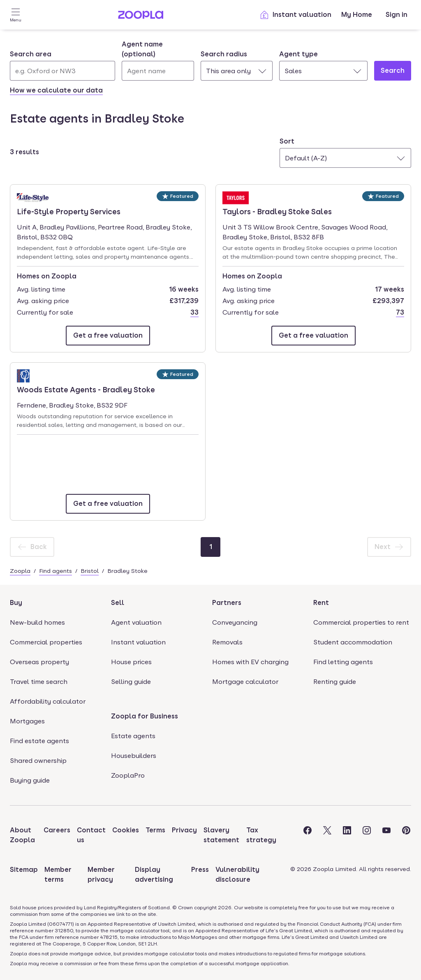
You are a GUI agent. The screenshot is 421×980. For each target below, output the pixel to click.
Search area (31, 54)
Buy (16, 603)
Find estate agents (39, 741)
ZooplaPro (128, 775)
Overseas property (39, 662)
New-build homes (37, 622)
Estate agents (133, 736)
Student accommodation (353, 642)
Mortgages (27, 721)
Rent (321, 603)
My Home (357, 15)
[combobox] (62, 65)
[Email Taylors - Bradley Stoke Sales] (313, 336)
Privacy (184, 830)
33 (194, 312)
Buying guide (30, 780)
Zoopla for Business (145, 716)
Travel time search (39, 682)
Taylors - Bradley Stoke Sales (277, 211)
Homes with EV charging (250, 662)
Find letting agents (343, 662)
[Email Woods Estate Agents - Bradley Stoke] (108, 504)
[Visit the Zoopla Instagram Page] (367, 835)
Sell (118, 603)
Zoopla (20, 571)
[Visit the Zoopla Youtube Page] (386, 835)
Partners (227, 603)
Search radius (224, 54)
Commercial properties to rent (361, 622)
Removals (227, 642)
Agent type (298, 54)
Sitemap (24, 870)
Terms (155, 830)
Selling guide (131, 682)
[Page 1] (210, 547)
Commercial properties (46, 642)
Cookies (126, 830)
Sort (287, 141)
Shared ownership (38, 761)
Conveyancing (235, 622)
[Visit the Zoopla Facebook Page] (308, 835)
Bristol (90, 571)
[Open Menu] (16, 15)
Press (200, 870)
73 (400, 312)
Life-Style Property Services (69, 211)
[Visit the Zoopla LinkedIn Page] (347, 835)
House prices (131, 662)
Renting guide (335, 682)
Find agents (56, 571)
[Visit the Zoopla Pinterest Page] (406, 835)
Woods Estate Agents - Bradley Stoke (86, 389)
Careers (57, 830)
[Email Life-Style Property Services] (108, 336)
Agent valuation (136, 622)
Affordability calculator (48, 701)
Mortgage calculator (245, 682)
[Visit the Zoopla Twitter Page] (327, 835)
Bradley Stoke (127, 571)
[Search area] (62, 71)
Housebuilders (134, 756)
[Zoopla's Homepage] (141, 17)
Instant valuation (295, 15)
